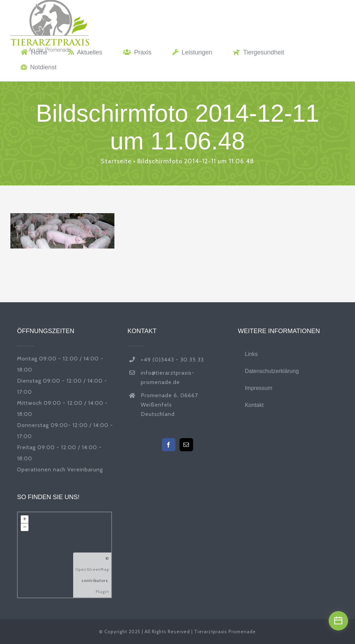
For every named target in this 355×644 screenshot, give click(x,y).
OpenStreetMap (92, 569)
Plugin (102, 591)
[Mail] (186, 445)
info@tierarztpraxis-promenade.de (168, 377)
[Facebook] (169, 445)
